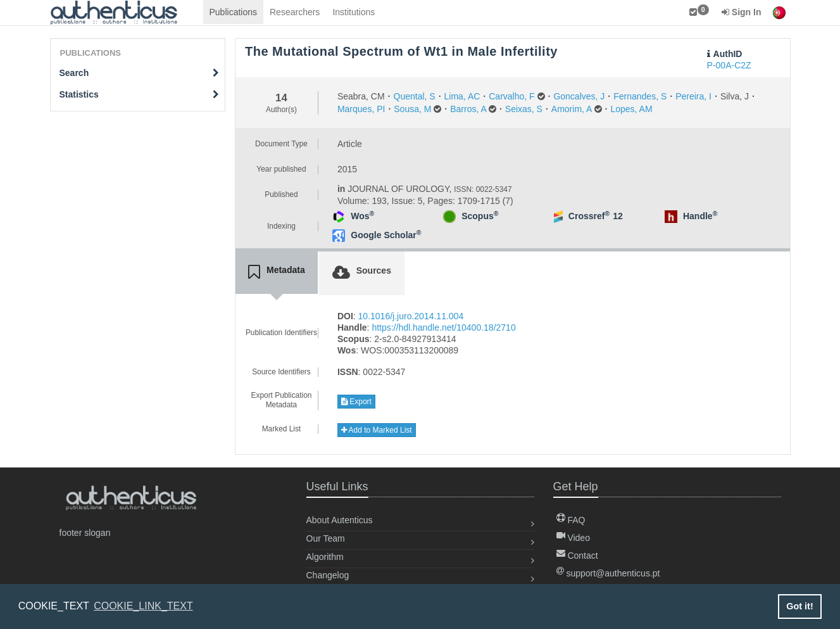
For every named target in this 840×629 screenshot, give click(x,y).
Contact (577, 556)
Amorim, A (572, 109)
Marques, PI (361, 109)
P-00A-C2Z (729, 65)
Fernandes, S (640, 96)
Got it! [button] (799, 606)
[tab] (277, 272)
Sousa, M (412, 109)
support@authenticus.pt (608, 573)
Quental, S (415, 96)
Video (573, 538)
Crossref (589, 216)
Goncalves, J (579, 96)
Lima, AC (462, 96)
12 (618, 216)
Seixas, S (524, 109)
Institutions (354, 12)
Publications (234, 12)
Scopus (480, 216)
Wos (362, 216)
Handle (700, 216)
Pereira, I (693, 96)
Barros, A (468, 109)
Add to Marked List (377, 430)
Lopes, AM (631, 109)
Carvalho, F (511, 96)
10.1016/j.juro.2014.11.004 (411, 316)
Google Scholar (386, 235)
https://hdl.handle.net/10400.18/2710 (443, 327)
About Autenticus (340, 520)
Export (356, 402)
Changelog (328, 575)
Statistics (140, 94)
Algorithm (325, 557)
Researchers (295, 12)
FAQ (571, 520)
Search (140, 73)
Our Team (326, 538)
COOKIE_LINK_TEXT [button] (143, 606)
